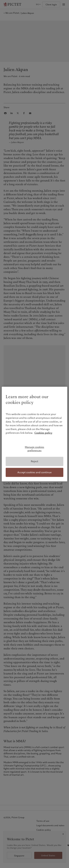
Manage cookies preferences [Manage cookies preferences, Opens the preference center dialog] (34, 449)
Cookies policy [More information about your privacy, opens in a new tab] (43, 433)
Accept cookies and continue (34, 472)
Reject (34, 461)
